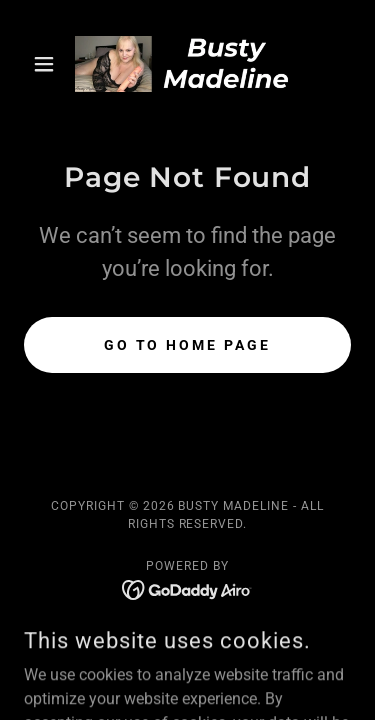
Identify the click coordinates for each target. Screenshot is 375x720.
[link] (187, 64)
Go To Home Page (188, 345)
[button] (48, 64)
